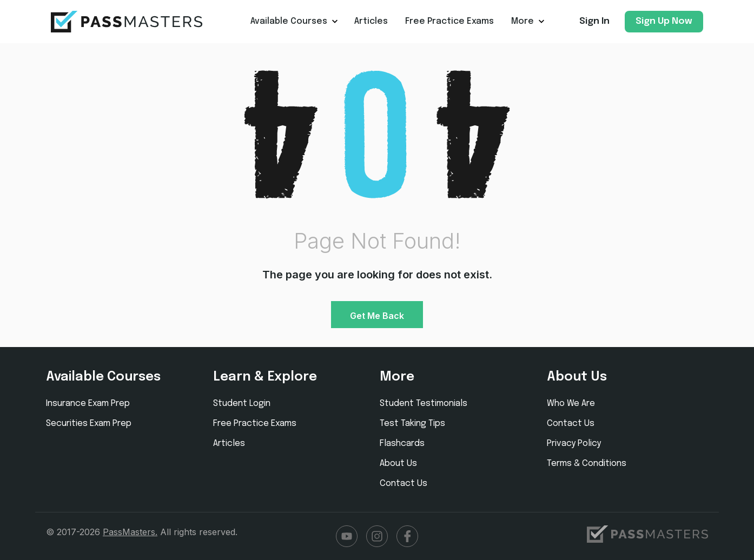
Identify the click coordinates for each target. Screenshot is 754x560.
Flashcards (402, 444)
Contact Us (404, 484)
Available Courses (289, 21)
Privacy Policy (574, 444)
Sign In (594, 21)
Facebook (407, 536)
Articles (371, 21)
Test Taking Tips (412, 424)
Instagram (377, 536)
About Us (398, 464)
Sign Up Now (664, 21)
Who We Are (571, 404)
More (522, 21)
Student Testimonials (424, 404)
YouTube (347, 536)
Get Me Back (377, 316)
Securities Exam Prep (89, 424)
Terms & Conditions (587, 464)
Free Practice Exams (449, 21)
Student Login (242, 404)
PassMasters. (130, 532)
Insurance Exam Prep (88, 404)
